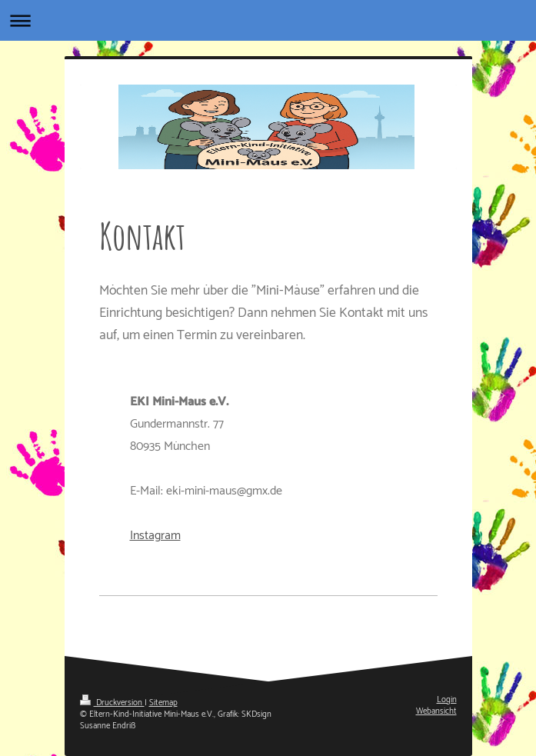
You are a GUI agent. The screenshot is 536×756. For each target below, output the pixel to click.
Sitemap (163, 703)
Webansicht (436, 711)
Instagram (155, 536)
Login (447, 700)
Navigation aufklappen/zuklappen (268, 20)
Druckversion (112, 703)
